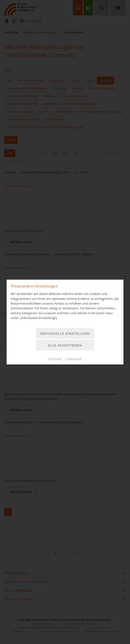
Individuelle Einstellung (65, 333)
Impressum (55, 358)
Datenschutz (74, 358)
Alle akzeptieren (65, 345)
